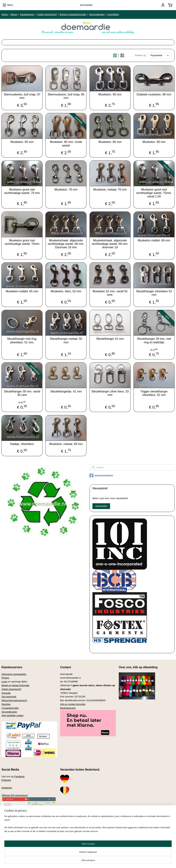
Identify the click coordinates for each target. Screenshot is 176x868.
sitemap (76, 861)
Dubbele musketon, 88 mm (154, 94)
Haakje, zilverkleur (22, 444)
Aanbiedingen (27, 14)
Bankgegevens (68, 708)
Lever (4, 682)
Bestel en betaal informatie (15, 685)
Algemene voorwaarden (14, 674)
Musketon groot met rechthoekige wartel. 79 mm (22, 191)
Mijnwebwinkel (123, 861)
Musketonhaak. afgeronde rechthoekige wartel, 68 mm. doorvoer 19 (110, 244)
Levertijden (113, 14)
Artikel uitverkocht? (47, 14)
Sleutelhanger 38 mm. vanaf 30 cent (22, 393)
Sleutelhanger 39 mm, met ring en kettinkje (154, 340)
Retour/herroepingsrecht (14, 700)
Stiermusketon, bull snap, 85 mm (66, 96)
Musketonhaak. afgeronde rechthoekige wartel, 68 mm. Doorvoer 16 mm (66, 244)
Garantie (6, 693)
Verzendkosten (97, 14)
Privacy (5, 678)
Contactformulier (10, 708)
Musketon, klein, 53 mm (66, 291)
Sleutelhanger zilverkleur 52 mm (154, 293)
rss (83, 861)
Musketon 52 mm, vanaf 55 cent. (110, 293)
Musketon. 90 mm (110, 94)
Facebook (19, 776)
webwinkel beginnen (94, 861)
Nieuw (14, 14)
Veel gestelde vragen (12, 715)
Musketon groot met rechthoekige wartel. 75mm (22, 242)
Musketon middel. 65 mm (22, 291)
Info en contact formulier (73, 704)
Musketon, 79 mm (66, 190)
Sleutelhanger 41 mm (110, 339)
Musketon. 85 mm (22, 142)
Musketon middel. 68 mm (154, 240)
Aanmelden (101, 506)
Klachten (6, 704)
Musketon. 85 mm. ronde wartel (66, 144)
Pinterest (6, 780)
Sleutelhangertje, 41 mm (66, 391)
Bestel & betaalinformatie (73, 14)
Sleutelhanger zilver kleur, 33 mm (110, 393)
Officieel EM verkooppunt (15, 795)
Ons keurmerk (9, 697)
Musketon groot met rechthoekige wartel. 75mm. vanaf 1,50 (154, 193)
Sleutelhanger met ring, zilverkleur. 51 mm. (22, 340)
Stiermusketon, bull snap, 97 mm (22, 96)
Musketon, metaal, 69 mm (66, 444)
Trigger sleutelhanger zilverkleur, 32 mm (154, 393)
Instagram (7, 788)
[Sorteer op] (159, 55)
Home (5, 14)
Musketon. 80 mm (154, 142)
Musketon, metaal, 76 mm (110, 190)
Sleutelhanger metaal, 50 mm (66, 340)
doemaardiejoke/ (101, 476)
